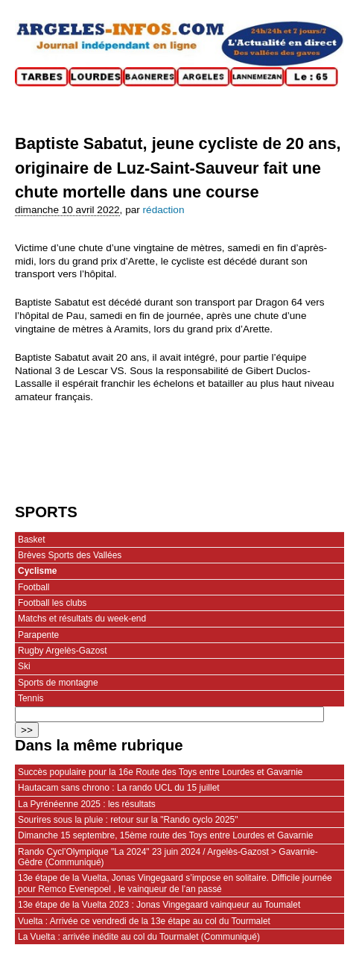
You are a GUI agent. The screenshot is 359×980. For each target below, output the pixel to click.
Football (34, 587)
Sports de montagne (58, 683)
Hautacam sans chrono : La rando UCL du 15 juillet (119, 788)
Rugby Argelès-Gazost (63, 651)
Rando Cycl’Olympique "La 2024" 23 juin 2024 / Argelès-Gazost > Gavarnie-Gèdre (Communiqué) (168, 857)
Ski (24, 666)
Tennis (31, 698)
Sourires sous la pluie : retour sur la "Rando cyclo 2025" (128, 820)
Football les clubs (52, 603)
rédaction (164, 210)
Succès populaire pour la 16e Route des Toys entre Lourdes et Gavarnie (161, 772)
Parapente (38, 635)
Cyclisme (38, 571)
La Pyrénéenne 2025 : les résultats (87, 804)
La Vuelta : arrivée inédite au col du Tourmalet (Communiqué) (139, 937)
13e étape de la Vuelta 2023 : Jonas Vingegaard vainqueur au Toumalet (159, 905)
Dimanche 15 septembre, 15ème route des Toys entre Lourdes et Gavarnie (165, 835)
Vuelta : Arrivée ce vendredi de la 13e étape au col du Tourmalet (144, 921)
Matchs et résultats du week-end (82, 619)
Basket (32, 540)
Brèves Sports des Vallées (70, 555)
